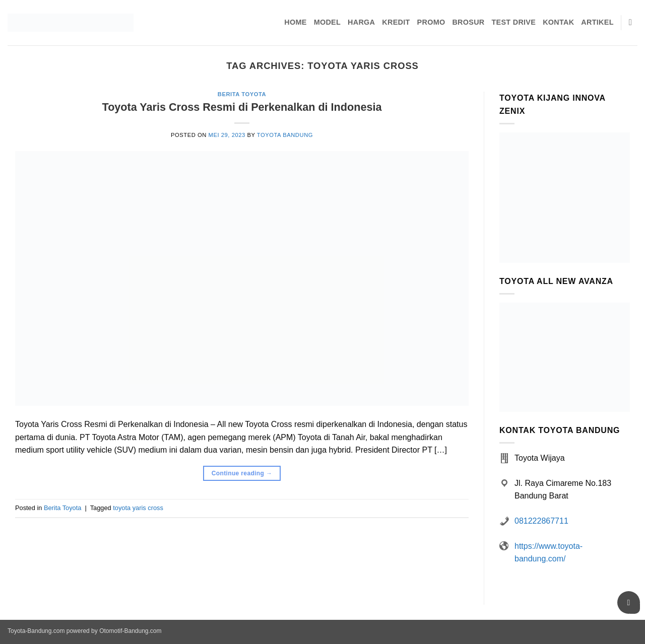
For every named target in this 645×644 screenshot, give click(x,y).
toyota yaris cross (138, 508)
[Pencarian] (633, 23)
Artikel (597, 22)
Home (295, 22)
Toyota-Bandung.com (36, 631)
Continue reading (242, 474)
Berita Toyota (242, 94)
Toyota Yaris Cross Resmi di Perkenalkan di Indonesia (242, 107)
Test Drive (514, 22)
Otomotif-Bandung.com (130, 631)
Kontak (558, 22)
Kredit (396, 22)
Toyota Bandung (285, 135)
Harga (361, 22)
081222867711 (541, 521)
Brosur (468, 22)
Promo (431, 22)
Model (327, 22)
